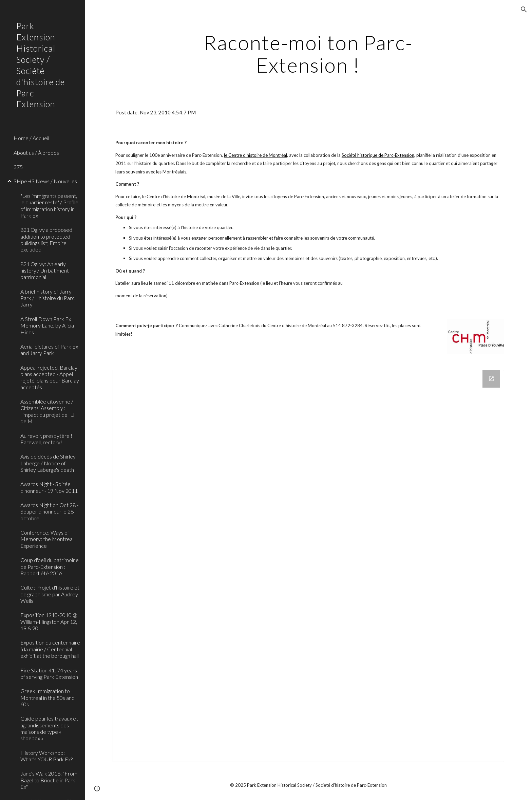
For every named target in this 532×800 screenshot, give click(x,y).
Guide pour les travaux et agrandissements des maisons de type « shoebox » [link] (49, 728)
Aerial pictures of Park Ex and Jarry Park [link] (49, 350)
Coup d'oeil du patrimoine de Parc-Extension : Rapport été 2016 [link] (50, 566)
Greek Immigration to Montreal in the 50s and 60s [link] (47, 697)
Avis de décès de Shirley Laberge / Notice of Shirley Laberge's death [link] (48, 463)
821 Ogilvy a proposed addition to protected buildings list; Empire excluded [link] (46, 239)
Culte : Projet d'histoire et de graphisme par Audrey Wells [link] (50, 594)
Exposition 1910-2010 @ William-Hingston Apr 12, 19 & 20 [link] (49, 621)
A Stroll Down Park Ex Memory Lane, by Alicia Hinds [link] (47, 325)
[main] (308, 54)
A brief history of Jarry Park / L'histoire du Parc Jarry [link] (47, 298)
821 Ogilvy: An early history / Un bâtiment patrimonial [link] (45, 271)
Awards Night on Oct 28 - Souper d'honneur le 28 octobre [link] (49, 511)
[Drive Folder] (308, 566)
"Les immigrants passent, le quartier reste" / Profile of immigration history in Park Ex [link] (49, 206)
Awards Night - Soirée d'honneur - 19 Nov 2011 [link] (49, 487)
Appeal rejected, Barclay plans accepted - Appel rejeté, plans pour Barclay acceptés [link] (50, 377)
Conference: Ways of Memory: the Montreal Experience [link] (47, 539)
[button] (524, 10)
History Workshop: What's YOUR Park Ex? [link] (46, 756)
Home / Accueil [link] (31, 138)
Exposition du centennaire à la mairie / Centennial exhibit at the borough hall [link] (50, 649)
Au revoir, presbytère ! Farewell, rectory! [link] (46, 439)
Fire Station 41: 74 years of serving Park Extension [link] (49, 673)
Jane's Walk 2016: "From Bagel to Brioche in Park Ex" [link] (49, 780)
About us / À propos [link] (36, 153)
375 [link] (18, 167)
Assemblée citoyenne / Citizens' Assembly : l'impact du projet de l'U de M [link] (47, 411)
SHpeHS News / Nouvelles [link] (45, 181)
